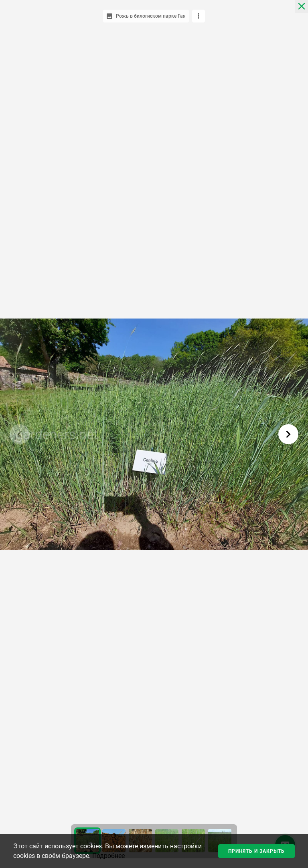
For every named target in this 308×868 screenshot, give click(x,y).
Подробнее (108, 856)
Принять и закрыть (256, 851)
